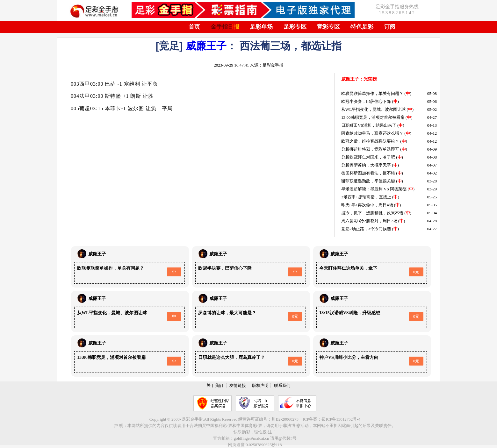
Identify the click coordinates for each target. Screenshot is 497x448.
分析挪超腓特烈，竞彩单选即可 (370, 149)
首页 (194, 27)
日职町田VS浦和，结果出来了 (369, 125)
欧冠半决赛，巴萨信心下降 (366, 101)
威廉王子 (206, 46)
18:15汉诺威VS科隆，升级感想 (350, 313)
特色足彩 (362, 27)
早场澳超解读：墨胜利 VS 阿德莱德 (374, 189)
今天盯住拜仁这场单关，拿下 (348, 268)
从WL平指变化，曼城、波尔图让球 (373, 109)
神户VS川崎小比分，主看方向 (349, 357)
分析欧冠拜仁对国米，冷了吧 (368, 157)
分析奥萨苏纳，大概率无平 (366, 165)
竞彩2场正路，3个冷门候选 (366, 229)
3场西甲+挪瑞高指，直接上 (366, 197)
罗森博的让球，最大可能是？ (227, 313)
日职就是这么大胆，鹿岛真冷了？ (232, 357)
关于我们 (215, 385)
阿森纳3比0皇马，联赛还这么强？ (372, 133)
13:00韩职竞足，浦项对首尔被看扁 (373, 117)
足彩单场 (261, 27)
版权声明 (260, 385)
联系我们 (282, 385)
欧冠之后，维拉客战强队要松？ (370, 141)
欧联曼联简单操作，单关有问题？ (372, 93)
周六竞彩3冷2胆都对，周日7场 (369, 221)
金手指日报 (225, 27)
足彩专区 (295, 27)
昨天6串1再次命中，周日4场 (367, 205)
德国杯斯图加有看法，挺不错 (368, 173)
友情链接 (238, 385)
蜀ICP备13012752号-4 (341, 419)
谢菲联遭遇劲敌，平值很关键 (368, 181)
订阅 (390, 27)
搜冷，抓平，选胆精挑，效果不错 (372, 213)
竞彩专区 (328, 27)
